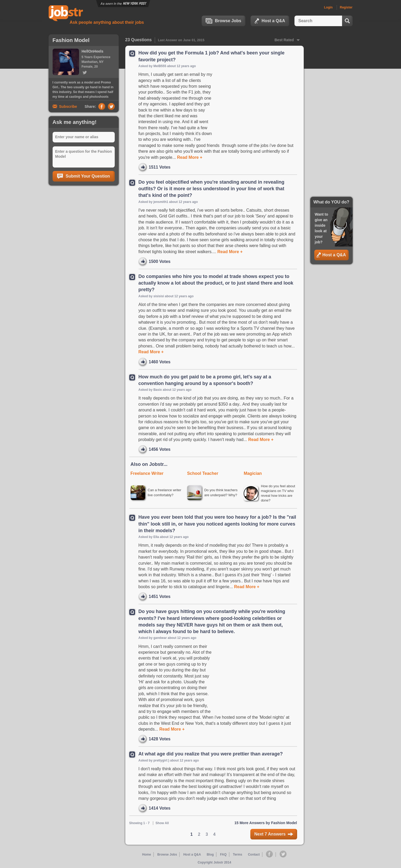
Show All (162, 824)
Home (147, 855)
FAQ (223, 855)
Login (328, 7)
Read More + (189, 157)
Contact (254, 855)
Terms (237, 855)
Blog (211, 855)
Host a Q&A (270, 21)
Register (346, 7)
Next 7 (274, 835)
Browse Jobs (223, 21)
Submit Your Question (83, 176)
